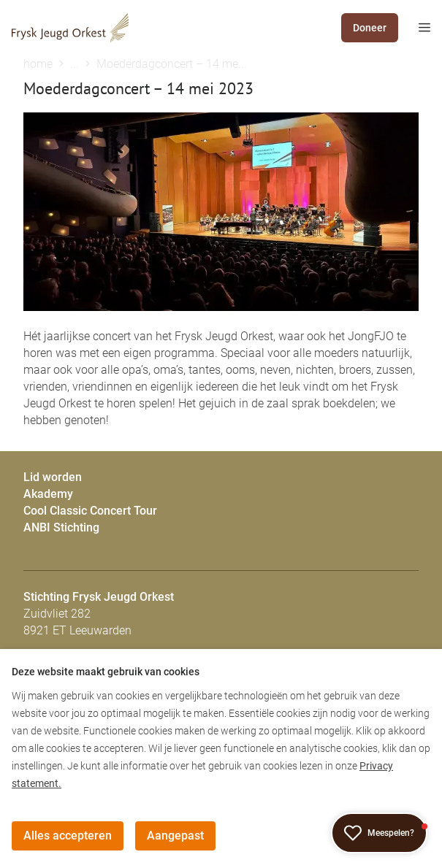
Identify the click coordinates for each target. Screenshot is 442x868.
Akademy (48, 494)
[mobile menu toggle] (414, 28)
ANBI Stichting (61, 527)
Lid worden (53, 477)
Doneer (370, 28)
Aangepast (175, 836)
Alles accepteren (68, 836)
